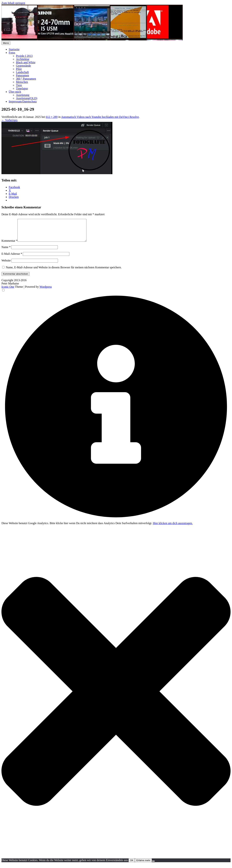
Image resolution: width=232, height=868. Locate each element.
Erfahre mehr (143, 865)
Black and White (26, 62)
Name (6, 251)
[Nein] (153, 865)
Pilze (19, 69)
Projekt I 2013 (24, 56)
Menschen (22, 82)
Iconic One (8, 291)
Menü (6, 43)
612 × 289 (52, 117)
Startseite (14, 49)
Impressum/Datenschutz (23, 101)
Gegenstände (23, 66)
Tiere (19, 85)
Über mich (15, 92)
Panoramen (22, 75)
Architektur (23, 59)
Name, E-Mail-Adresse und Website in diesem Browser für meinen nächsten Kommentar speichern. (64, 272)
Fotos (12, 53)
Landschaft (22, 72)
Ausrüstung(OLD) (27, 98)
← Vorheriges (10, 120)
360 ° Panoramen (26, 79)
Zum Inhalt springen (13, 3)
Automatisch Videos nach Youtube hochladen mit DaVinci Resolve (100, 117)
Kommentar (9, 245)
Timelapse (22, 88)
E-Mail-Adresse (12, 258)
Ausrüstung (23, 95)
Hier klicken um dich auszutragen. (173, 528)
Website (6, 265)
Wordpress (46, 291)
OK (132, 865)
